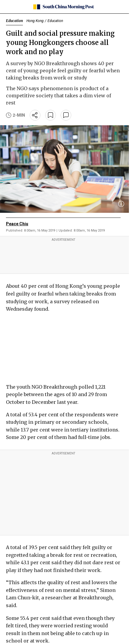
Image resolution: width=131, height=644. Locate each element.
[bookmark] (50, 115)
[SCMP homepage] (63, 7)
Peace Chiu (17, 224)
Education (14, 21)
